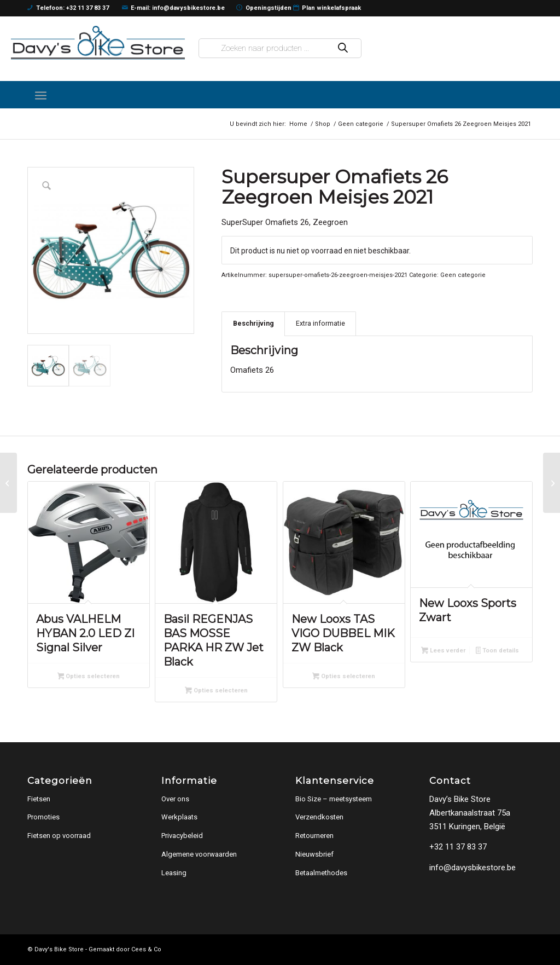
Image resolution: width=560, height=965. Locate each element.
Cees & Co (146, 949)
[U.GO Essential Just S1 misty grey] (552, 483)
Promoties (43, 817)
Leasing (174, 873)
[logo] (98, 42)
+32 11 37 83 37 (458, 847)
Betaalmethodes (321, 873)
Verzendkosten (319, 817)
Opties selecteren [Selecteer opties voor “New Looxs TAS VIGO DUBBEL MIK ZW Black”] (344, 677)
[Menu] (41, 95)
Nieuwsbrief (314, 854)
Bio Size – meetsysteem (334, 799)
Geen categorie (463, 275)
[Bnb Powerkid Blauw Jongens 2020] (8, 483)
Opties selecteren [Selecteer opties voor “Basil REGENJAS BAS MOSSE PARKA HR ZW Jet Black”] (216, 691)
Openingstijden (264, 8)
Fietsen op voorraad (59, 836)
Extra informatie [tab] (320, 323)
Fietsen (39, 799)
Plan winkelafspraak (327, 8)
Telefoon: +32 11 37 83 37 (68, 8)
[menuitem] (41, 95)
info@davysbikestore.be (472, 868)
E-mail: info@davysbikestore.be (174, 8)
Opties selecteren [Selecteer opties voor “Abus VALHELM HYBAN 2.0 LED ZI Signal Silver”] (89, 677)
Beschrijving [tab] (253, 323)
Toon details (498, 651)
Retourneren (314, 836)
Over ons (175, 799)
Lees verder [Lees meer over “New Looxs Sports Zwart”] (443, 651)
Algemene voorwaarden (199, 854)
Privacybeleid (182, 836)
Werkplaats (179, 817)
